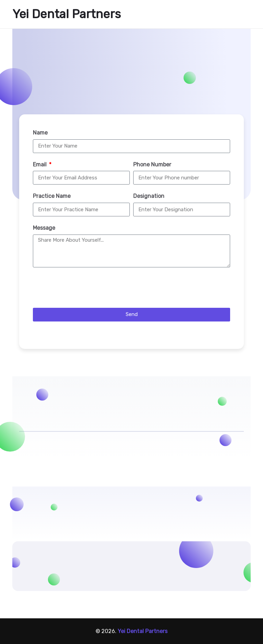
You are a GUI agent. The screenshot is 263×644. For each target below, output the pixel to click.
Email (40, 165)
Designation (149, 196)
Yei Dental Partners (67, 14)
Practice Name (52, 196)
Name (40, 133)
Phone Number (152, 165)
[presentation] (85, 288)
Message (44, 228)
